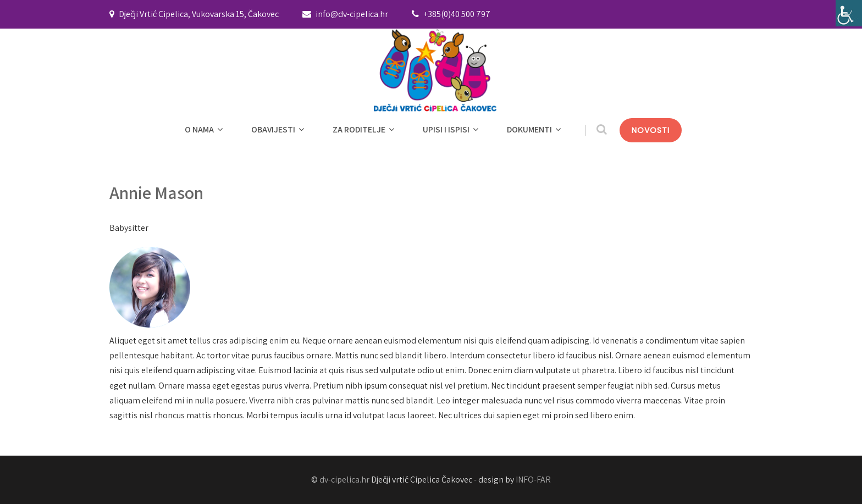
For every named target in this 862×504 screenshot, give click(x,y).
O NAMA (205, 129)
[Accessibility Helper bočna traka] (849, 13)
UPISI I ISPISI (452, 129)
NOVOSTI (651, 130)
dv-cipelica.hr (344, 480)
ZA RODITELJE (365, 129)
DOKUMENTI (535, 129)
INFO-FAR (533, 480)
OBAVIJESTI (279, 129)
